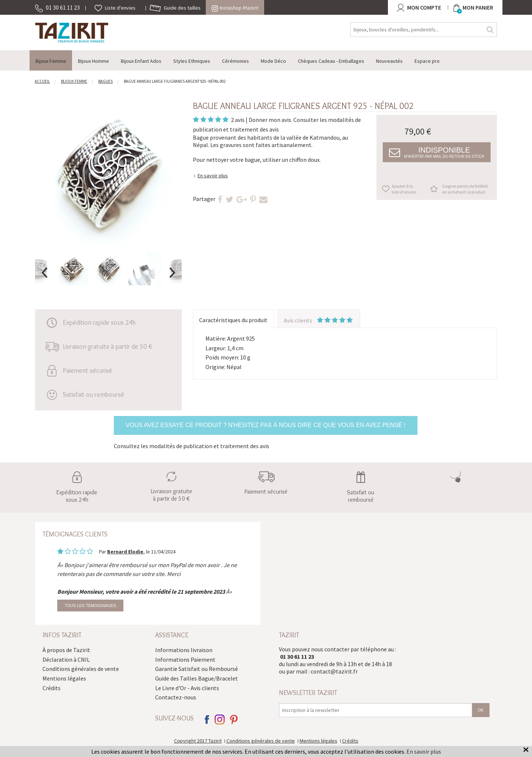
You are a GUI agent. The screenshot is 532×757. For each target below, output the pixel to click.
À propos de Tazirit (66, 650)
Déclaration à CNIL (66, 659)
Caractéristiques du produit (233, 320)
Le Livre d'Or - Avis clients (187, 688)
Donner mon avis (270, 120)
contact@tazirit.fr (334, 671)
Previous (44, 273)
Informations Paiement (185, 659)
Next (173, 273)
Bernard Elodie (125, 552)
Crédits (52, 688)
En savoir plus (213, 175)
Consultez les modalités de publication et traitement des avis (192, 446)
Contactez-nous (176, 697)
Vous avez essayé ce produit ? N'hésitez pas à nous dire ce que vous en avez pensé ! (265, 425)
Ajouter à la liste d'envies (404, 189)
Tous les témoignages (90, 606)
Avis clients (319, 320)
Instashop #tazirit (235, 8)
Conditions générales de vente (81, 669)
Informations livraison (184, 650)
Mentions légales (64, 678)
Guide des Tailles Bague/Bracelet (197, 678)
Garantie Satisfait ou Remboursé (197, 669)
